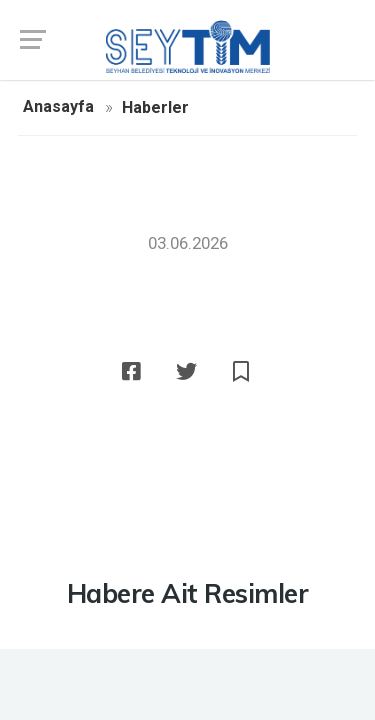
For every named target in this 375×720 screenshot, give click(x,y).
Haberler (155, 107)
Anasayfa (58, 106)
